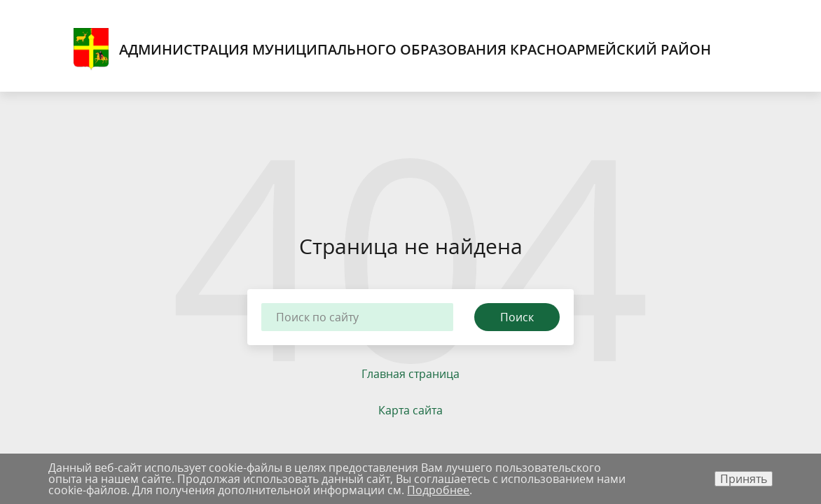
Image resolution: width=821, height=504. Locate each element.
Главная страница (410, 374)
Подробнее (438, 490)
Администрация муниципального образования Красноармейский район (392, 49)
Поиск (517, 317)
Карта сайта (410, 410)
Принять (744, 479)
